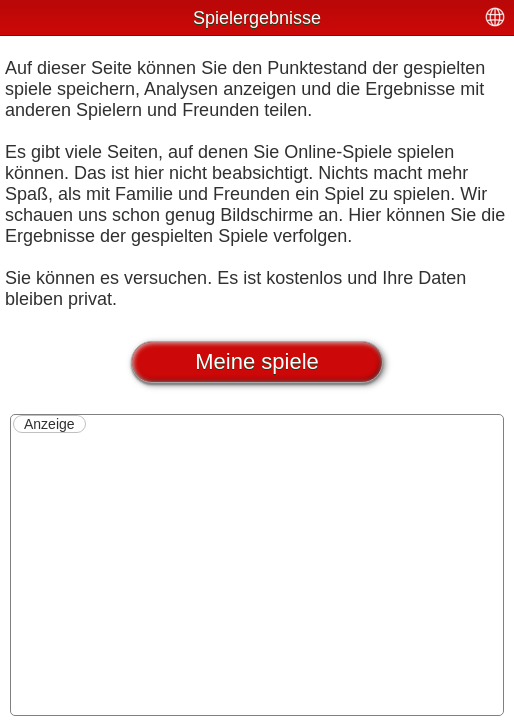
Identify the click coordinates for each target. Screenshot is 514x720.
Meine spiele (257, 361)
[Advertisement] (257, 573)
